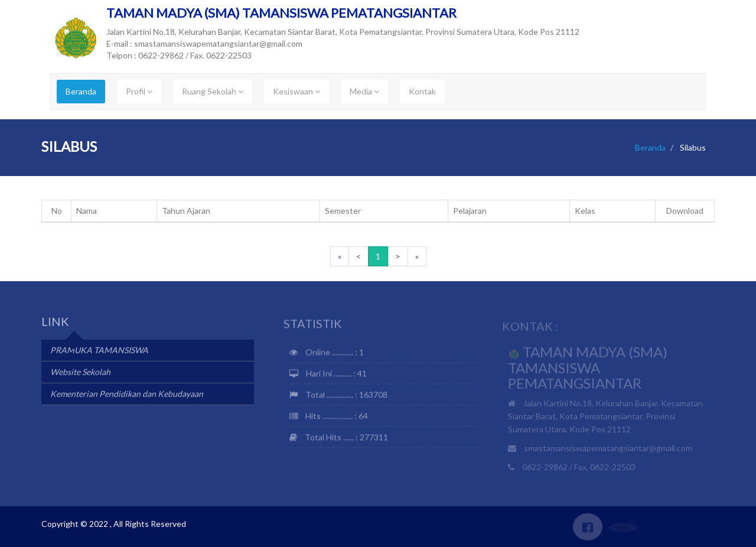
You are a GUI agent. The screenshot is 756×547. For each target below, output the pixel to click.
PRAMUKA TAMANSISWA (99, 351)
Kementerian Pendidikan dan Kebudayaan (127, 395)
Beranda (81, 91)
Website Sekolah (80, 373)
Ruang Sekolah (213, 91)
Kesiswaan (296, 91)
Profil (139, 91)
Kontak (422, 91)
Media (364, 91)
